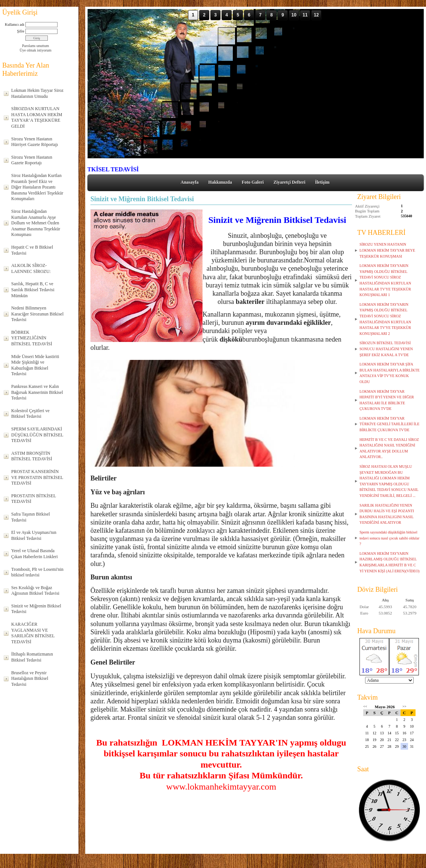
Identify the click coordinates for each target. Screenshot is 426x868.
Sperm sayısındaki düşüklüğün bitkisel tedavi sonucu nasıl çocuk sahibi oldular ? (389, 538)
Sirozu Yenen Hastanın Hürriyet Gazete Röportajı (35, 142)
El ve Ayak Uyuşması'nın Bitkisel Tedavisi (34, 535)
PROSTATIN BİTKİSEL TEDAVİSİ (34, 499)
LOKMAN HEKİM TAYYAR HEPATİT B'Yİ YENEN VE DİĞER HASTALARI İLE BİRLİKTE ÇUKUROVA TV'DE (387, 400)
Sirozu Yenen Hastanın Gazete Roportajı (32, 160)
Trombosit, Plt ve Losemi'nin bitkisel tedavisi (37, 572)
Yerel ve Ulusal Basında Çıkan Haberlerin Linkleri (35, 554)
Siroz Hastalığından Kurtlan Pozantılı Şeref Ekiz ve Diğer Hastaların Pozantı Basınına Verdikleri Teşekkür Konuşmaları (37, 187)
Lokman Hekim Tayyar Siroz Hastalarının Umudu (37, 93)
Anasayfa (189, 182)
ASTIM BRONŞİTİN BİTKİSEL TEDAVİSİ (32, 456)
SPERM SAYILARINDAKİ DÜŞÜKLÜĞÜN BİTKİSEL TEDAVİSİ (37, 435)
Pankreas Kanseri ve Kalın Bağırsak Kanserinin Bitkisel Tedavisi (37, 392)
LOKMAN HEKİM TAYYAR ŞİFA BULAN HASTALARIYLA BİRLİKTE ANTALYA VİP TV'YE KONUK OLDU (390, 373)
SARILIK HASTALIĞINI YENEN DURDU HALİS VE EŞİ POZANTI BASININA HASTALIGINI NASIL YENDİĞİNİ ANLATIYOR (387, 514)
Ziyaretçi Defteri (289, 182)
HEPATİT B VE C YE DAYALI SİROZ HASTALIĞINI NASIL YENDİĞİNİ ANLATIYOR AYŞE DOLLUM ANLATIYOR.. (389, 448)
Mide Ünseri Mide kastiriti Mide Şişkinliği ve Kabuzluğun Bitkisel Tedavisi (35, 365)
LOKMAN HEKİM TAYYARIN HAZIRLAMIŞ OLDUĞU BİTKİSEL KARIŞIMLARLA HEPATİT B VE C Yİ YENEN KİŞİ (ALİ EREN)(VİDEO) (390, 562)
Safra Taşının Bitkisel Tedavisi (31, 517)
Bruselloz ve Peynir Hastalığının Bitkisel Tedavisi (30, 679)
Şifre (21, 31)
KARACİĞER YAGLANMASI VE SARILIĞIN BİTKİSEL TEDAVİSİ (33, 633)
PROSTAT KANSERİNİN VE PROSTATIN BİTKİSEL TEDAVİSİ (37, 477)
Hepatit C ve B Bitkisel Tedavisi (32, 250)
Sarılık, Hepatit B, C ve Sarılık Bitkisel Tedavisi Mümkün (33, 290)
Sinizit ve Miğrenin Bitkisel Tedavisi (36, 609)
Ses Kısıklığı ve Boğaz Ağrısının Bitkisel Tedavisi (35, 591)
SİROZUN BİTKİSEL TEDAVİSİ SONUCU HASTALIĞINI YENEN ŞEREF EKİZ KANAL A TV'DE (386, 349)
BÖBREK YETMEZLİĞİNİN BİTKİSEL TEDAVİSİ (32, 338)
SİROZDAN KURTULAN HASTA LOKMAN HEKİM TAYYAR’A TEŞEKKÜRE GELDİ (37, 117)
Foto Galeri (253, 182)
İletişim (322, 182)
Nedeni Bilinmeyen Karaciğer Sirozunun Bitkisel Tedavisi (37, 314)
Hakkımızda (220, 182)
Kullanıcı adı (15, 24)
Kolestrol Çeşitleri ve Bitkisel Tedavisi (30, 414)
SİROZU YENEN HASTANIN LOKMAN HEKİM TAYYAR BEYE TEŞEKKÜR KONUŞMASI (387, 250)
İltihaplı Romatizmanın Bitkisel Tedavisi (32, 657)
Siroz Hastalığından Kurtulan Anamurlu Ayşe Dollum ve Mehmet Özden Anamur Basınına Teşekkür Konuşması (36, 223)
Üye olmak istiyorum (36, 50)
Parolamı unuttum (35, 46)
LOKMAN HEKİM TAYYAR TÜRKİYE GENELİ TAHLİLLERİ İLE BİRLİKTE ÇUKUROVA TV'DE (389, 424)
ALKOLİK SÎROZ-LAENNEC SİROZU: (31, 268)
